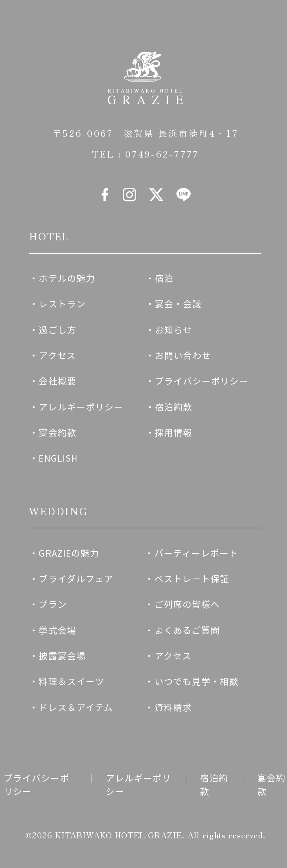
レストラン (62, 303)
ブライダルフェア (76, 578)
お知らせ (174, 329)
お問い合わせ (183, 355)
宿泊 (164, 278)
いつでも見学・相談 (197, 681)
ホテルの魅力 (67, 278)
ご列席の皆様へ (187, 604)
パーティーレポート (197, 553)
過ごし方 (57, 329)
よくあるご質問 (187, 630)
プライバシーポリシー (202, 381)
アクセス (57, 355)
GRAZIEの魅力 (69, 553)
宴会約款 (57, 432)
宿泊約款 (174, 407)
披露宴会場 (62, 655)
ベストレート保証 (192, 578)
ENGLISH (58, 458)
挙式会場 (57, 630)
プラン (53, 604)
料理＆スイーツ (72, 681)
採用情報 (174, 432)
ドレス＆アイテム (76, 707)
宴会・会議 (178, 303)
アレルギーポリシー (81, 407)
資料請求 (173, 707)
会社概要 (57, 381)
